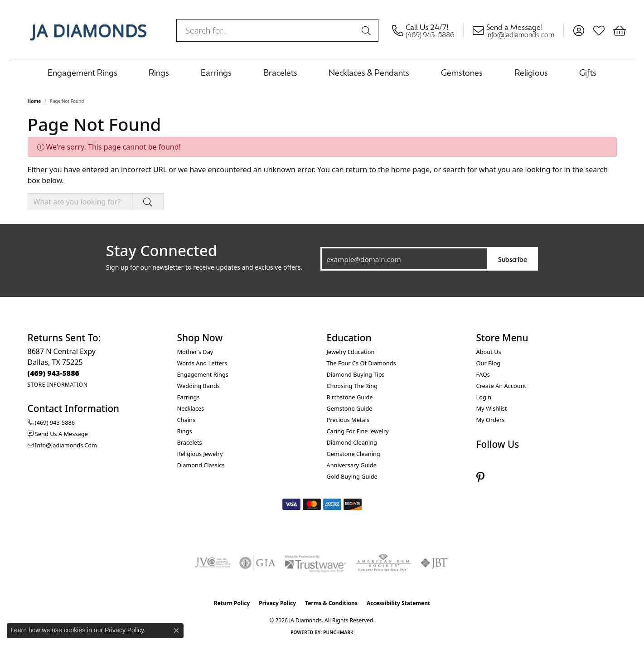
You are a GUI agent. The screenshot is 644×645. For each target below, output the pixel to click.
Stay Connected (162, 251)
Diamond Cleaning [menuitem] (352, 442)
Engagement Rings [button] (82, 72)
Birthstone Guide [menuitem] (350, 397)
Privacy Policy (277, 603)
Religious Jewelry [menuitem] (200, 454)
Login (484, 397)
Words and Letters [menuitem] (202, 363)
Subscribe (513, 259)
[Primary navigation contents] (322, 72)
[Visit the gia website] (257, 563)
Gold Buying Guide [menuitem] (352, 476)
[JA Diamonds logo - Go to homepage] (88, 30)
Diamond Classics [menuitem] (201, 465)
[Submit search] (368, 30)
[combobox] (267, 30)
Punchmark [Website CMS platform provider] (338, 632)
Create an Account (501, 386)
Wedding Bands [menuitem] (199, 386)
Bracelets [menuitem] (190, 442)
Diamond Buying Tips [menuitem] (356, 374)
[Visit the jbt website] (435, 563)
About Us (489, 352)
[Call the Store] (54, 373)
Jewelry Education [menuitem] (351, 352)
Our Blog (489, 363)
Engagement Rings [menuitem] (203, 374)
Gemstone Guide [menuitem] (350, 408)
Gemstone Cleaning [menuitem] (353, 454)
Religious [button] (531, 72)
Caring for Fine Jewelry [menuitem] (358, 431)
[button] (579, 30)
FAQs (483, 374)
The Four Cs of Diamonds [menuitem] (361, 363)
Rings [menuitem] (185, 431)
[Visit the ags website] (383, 563)
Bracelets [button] (280, 72)
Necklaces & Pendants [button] (369, 72)
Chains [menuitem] (186, 420)
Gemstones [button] (462, 72)
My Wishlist (492, 408)
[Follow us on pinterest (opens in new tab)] (480, 478)
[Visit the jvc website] (213, 563)
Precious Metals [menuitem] (348, 420)
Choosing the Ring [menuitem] (352, 386)
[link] (428, 30)
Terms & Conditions (331, 603)
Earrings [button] (216, 72)
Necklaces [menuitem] (191, 408)
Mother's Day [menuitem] (195, 352)
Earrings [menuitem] (189, 397)
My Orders (491, 420)
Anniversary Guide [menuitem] (352, 465)
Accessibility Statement (398, 603)
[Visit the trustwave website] (315, 563)
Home (34, 101)
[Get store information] (58, 385)
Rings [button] (159, 72)
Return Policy (232, 603)
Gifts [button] (588, 72)
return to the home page (388, 170)
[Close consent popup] (176, 630)
